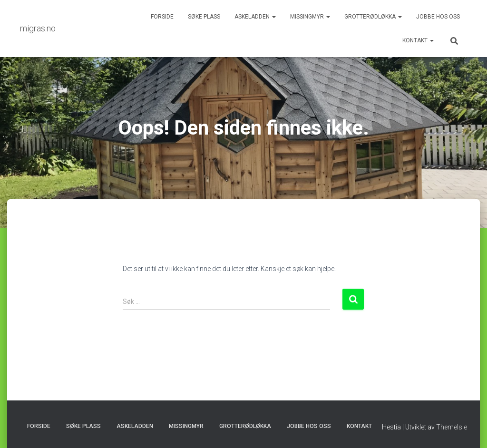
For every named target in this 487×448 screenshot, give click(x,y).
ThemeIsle (452, 427)
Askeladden (255, 17)
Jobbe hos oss (438, 17)
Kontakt (418, 40)
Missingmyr (310, 17)
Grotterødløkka (373, 17)
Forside (162, 17)
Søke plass (204, 17)
